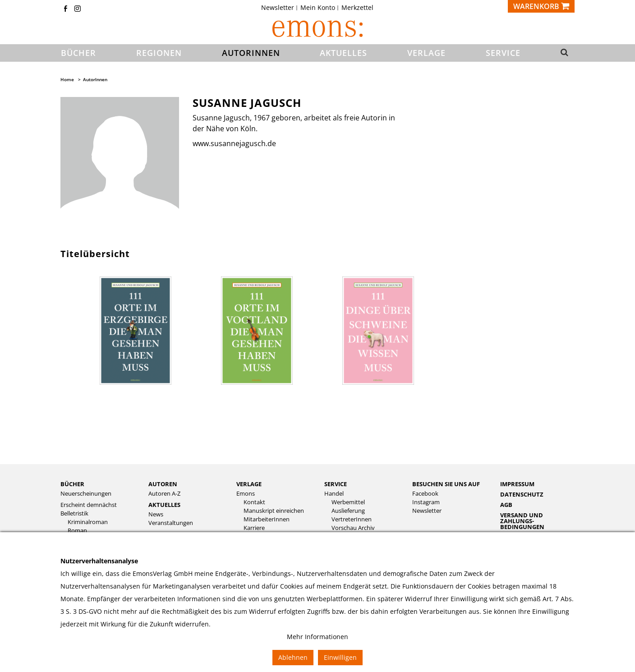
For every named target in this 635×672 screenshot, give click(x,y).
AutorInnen (95, 79)
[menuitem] (280, 8)
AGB (506, 505)
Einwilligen (340, 657)
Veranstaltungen (171, 523)
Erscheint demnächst (89, 505)
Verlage (249, 484)
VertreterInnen (352, 519)
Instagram (426, 502)
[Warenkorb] (541, 6)
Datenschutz (522, 494)
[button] (562, 53)
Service (336, 484)
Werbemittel (348, 502)
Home (67, 79)
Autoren (163, 484)
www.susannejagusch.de (234, 143)
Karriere (254, 528)
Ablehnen (293, 657)
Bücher (72, 484)
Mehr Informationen (317, 637)
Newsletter (278, 8)
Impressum (517, 484)
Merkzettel (357, 8)
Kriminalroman (88, 522)
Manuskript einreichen (274, 511)
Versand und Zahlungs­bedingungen (522, 521)
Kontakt (254, 502)
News (156, 514)
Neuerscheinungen (86, 494)
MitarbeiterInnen (267, 519)
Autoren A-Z (164, 494)
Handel (334, 494)
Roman (77, 531)
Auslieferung (348, 511)
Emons (246, 494)
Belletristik (74, 513)
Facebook (425, 494)
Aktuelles (164, 505)
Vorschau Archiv (353, 528)
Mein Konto (318, 8)
